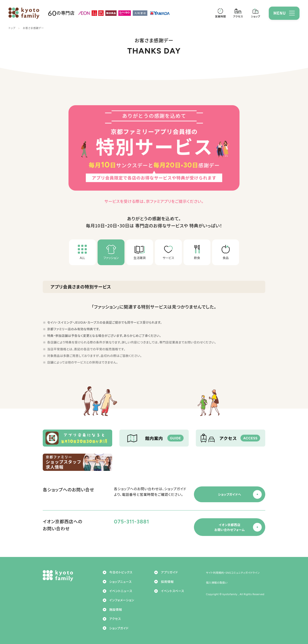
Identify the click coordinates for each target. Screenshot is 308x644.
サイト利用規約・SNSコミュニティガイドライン (233, 573)
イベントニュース (121, 591)
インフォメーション (122, 600)
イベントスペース (172, 591)
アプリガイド (169, 572)
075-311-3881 (131, 522)
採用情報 (167, 582)
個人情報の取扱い (217, 583)
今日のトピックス (121, 572)
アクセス (115, 619)
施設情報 (116, 610)
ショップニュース (121, 582)
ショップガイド (119, 628)
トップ (12, 28)
